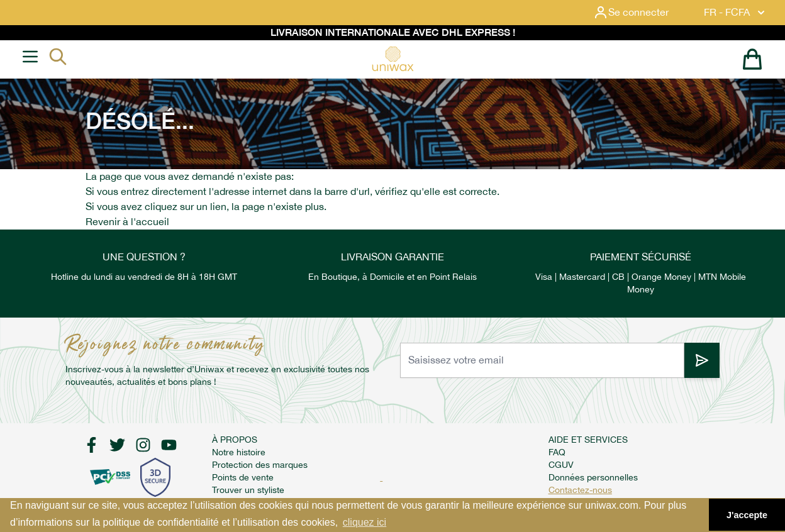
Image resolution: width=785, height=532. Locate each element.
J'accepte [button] (747, 515)
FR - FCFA (736, 13)
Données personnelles (593, 477)
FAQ (557, 452)
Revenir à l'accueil (127, 222)
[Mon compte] (641, 13)
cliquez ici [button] (365, 522)
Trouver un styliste (248, 490)
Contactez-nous (580, 490)
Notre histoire (239, 452)
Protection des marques (260, 465)
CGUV (561, 465)
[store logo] (392, 59)
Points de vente (243, 477)
